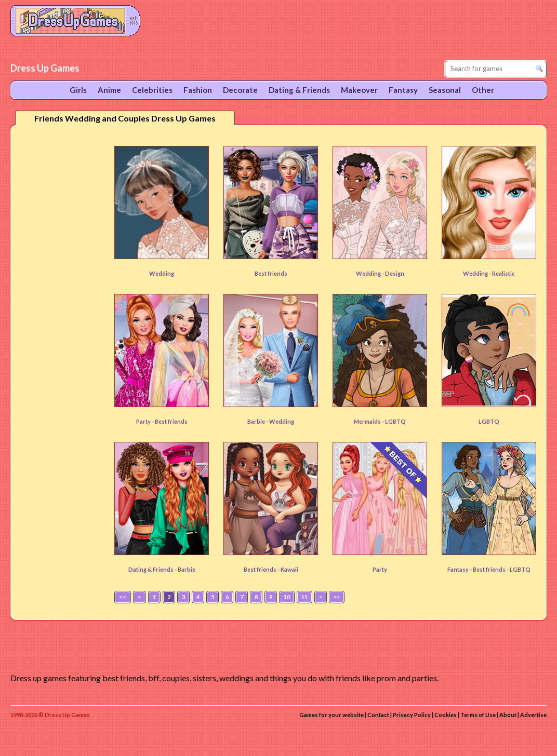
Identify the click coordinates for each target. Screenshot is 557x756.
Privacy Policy (412, 715)
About (508, 715)
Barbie (187, 569)
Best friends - (262, 569)
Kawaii (289, 569)
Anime (109, 90)
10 (287, 597)
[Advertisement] (60, 295)
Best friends (271, 273)
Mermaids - (369, 421)
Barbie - (258, 421)
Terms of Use (478, 715)
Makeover (359, 90)
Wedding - (370, 273)
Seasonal (445, 90)
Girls (78, 90)
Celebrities (152, 90)
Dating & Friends (299, 90)
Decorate (240, 90)
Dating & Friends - (153, 569)
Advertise (533, 715)
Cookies (446, 715)
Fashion (198, 90)
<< (123, 597)
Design (395, 273)
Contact (378, 715)
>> (337, 597)
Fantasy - (460, 569)
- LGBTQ (519, 569)
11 (304, 597)
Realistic (503, 273)
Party (380, 569)
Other (483, 90)
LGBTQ (395, 421)
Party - (145, 421)
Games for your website (331, 715)
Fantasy (403, 90)
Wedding (162, 273)
